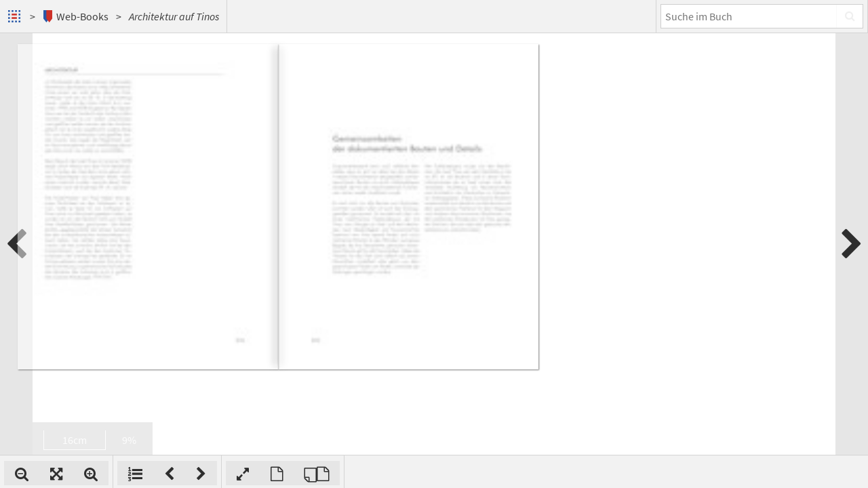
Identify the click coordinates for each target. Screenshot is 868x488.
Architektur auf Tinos (174, 16)
